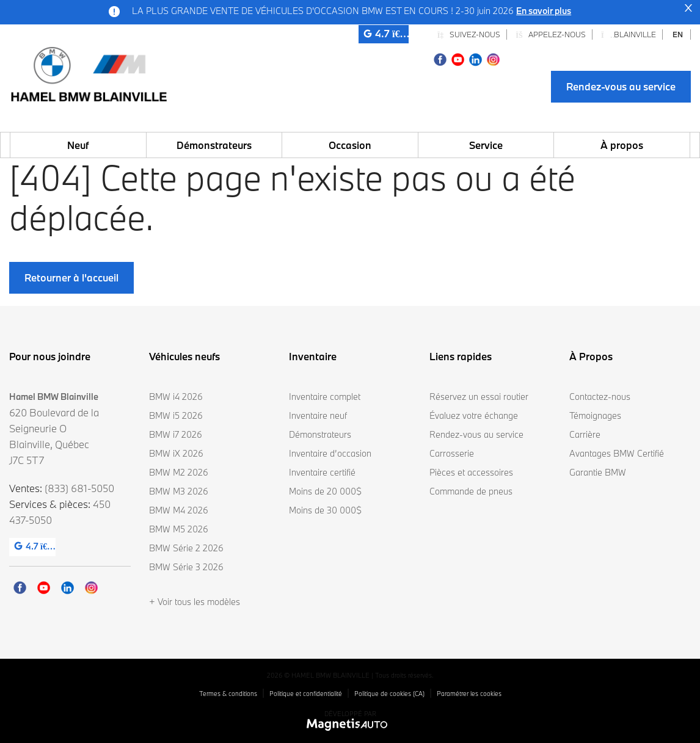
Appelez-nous (551, 34)
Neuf (78, 145)
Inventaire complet (325, 397)
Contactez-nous (600, 397)
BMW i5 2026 (176, 415)
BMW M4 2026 (179, 510)
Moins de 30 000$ (325, 510)
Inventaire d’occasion (330, 453)
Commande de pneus (471, 491)
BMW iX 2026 (176, 453)
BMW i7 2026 (176, 434)
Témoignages (595, 415)
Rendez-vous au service (621, 86)
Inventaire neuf (318, 415)
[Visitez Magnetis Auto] (350, 724)
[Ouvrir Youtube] (458, 58)
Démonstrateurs (214, 145)
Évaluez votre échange (474, 415)
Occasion (350, 145)
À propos (622, 145)
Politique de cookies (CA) (389, 694)
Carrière (585, 434)
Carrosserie (452, 453)
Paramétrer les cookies (469, 694)
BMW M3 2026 (179, 491)
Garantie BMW (598, 472)
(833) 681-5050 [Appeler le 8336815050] (79, 488)
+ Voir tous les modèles (195, 602)
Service (486, 145)
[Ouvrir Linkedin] (476, 58)
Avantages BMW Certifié (617, 453)
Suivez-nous (468, 34)
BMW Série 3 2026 (186, 567)
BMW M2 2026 (179, 472)
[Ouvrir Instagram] (493, 58)
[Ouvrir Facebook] (440, 58)
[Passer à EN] (678, 34)
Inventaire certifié (322, 472)
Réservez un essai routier (479, 397)
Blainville (629, 34)
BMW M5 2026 (179, 529)
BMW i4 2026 (176, 397)
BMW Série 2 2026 (186, 548)
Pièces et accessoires (471, 472)
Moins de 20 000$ (325, 491)
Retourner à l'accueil (71, 277)
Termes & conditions (228, 694)
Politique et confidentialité (306, 694)
